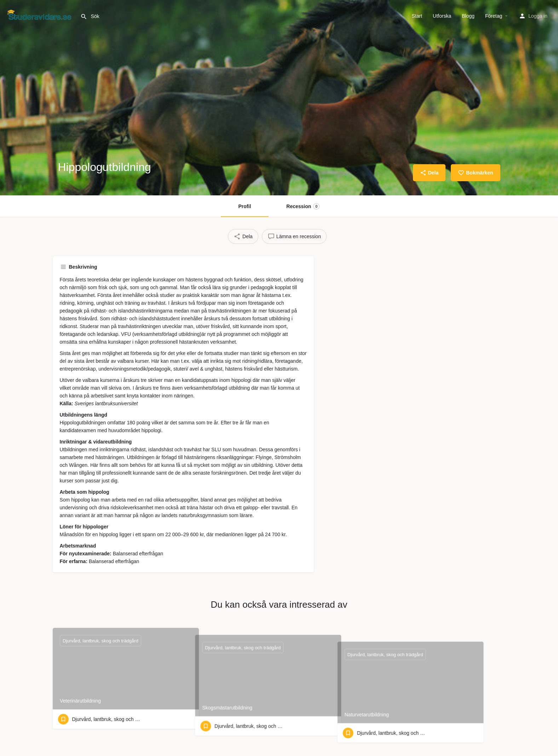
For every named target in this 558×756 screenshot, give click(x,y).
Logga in (538, 16)
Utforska (442, 16)
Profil (245, 206)
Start (417, 16)
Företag (494, 16)
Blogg (468, 16)
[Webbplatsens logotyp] (40, 15)
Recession (303, 206)
